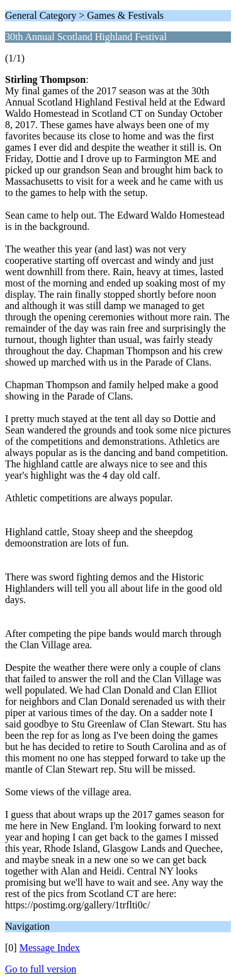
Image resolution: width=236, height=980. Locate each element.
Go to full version (41, 969)
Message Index (50, 948)
